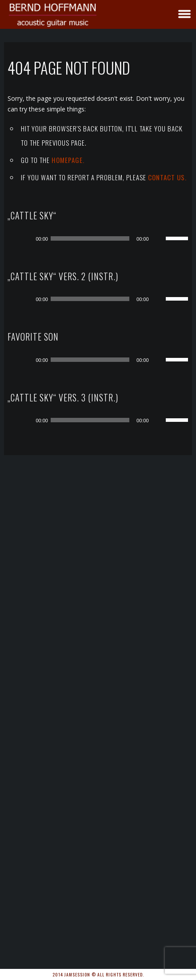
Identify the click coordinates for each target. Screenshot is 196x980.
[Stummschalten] (159, 238)
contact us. (167, 177)
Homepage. (68, 160)
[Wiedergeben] (26, 238)
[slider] (90, 238)
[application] (104, 238)
